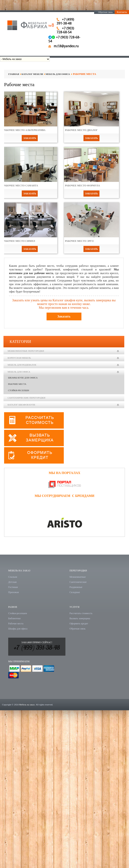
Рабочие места (17, 384)
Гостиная (13, 587)
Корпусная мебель (19, 358)
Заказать (30, 138)
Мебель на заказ (27, 705)
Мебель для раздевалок (22, 365)
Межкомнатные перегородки (26, 351)
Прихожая (13, 592)
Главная (14, 74)
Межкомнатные (78, 577)
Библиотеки (14, 618)
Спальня (13, 577)
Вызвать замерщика (80, 618)
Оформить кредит (79, 624)
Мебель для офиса (58, 74)
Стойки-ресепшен (18, 613)
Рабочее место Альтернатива (24, 130)
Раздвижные (76, 587)
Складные (75, 592)
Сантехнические (78, 582)
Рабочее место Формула (82, 186)
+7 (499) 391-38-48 (37, 648)
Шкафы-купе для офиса (23, 378)
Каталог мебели (32, 74)
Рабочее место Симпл (19, 241)
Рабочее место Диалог (81, 130)
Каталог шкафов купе (21, 405)
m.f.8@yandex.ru (66, 46)
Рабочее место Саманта (21, 186)
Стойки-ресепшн (19, 390)
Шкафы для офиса (18, 629)
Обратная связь (105, 12)
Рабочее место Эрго (79, 241)
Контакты (122, 12)
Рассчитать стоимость (81, 613)
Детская (12, 582)
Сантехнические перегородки (26, 398)
